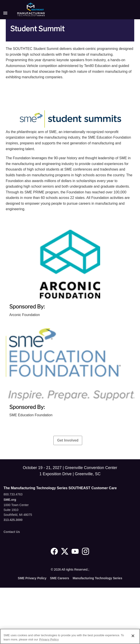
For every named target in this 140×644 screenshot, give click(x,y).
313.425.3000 (13, 520)
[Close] (133, 636)
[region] (70, 636)
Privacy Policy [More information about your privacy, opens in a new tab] (49, 639)
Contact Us (12, 532)
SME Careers (60, 578)
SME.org (10, 500)
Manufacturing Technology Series (97, 578)
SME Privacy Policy (32, 578)
